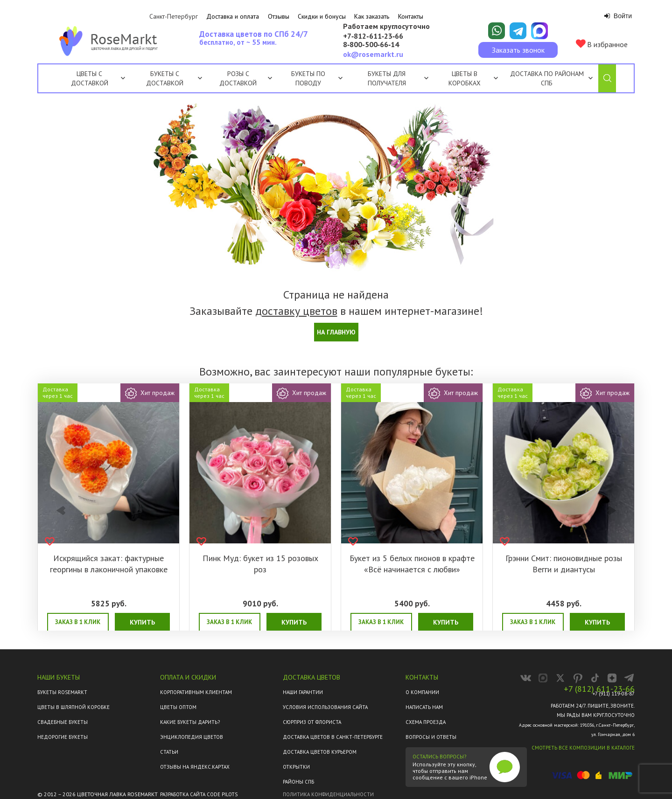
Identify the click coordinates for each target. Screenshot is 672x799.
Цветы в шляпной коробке (73, 707)
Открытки (296, 767)
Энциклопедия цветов (192, 737)
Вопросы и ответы (431, 737)
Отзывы (279, 16)
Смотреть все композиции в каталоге (583, 748)
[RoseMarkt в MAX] (543, 678)
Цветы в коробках (465, 78)
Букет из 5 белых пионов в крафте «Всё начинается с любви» (412, 564)
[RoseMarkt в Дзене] (612, 678)
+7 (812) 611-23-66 (599, 689)
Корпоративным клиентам (196, 692)
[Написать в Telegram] (518, 31)
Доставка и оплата (233, 16)
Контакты (411, 16)
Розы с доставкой (238, 78)
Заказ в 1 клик (78, 622)
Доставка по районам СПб (547, 78)
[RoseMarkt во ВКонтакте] (526, 678)
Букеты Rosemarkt (62, 692)
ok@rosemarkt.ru (373, 54)
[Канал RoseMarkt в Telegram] (629, 678)
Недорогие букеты (63, 737)
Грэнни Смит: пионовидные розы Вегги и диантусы (564, 564)
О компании (422, 692)
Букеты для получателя (398, 78)
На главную (336, 332)
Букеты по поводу (317, 78)
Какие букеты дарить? (190, 722)
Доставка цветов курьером (320, 752)
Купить (142, 622)
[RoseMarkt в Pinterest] (577, 678)
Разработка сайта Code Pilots (199, 794)
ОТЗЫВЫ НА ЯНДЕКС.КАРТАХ (195, 767)
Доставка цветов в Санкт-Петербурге (333, 737)
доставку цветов (296, 311)
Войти (618, 16)
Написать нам (424, 707)
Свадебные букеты (63, 722)
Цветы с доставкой (90, 78)
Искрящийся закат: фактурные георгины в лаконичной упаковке (109, 564)
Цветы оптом (178, 707)
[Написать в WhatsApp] (497, 31)
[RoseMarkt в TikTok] (595, 678)
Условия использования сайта (325, 707)
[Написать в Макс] (539, 31)
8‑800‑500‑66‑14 (371, 45)
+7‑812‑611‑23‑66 (373, 36)
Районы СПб (298, 782)
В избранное (602, 44)
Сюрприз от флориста (312, 722)
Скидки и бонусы (322, 16)
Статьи (169, 752)
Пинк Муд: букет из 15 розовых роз (260, 564)
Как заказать (372, 16)
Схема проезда (426, 722)
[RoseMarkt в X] (560, 678)
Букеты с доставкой (165, 78)
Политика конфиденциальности (328, 794)
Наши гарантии (303, 692)
